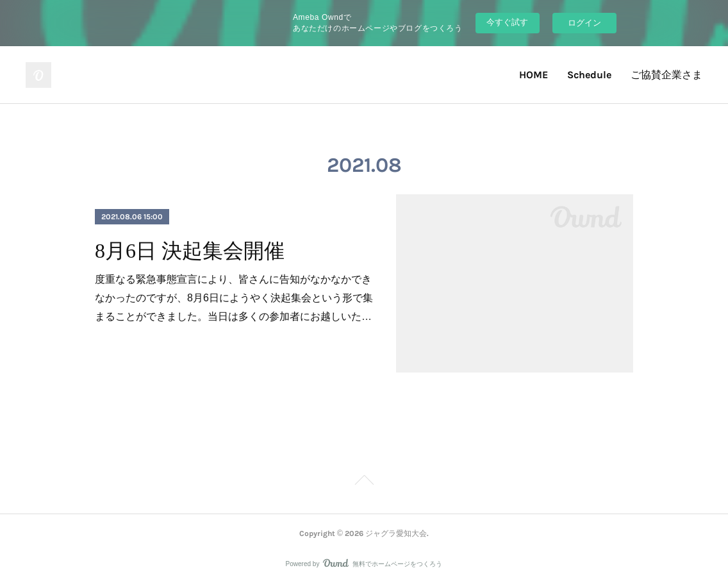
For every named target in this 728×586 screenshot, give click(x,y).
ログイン (584, 23)
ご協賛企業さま (666, 75)
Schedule (589, 75)
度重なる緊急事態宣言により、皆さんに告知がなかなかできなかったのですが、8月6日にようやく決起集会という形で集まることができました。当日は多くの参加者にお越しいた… (234, 298)
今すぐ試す (507, 22)
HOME (534, 75)
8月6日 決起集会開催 (190, 251)
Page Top (364, 482)
